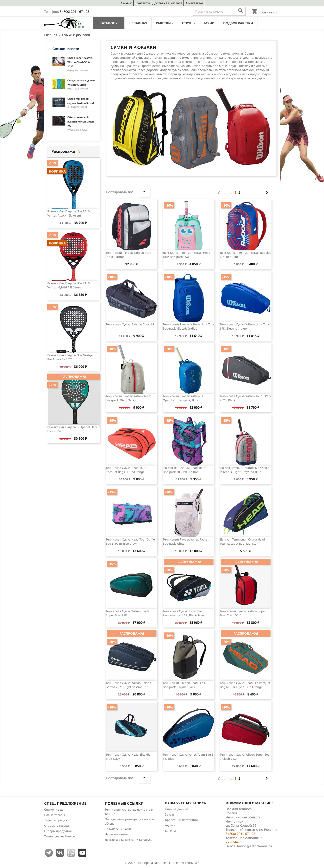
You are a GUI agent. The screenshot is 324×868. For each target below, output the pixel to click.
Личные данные (177, 809)
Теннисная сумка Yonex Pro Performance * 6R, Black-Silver (184, 613)
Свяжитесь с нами (118, 829)
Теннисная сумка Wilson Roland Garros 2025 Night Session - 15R (129, 685)
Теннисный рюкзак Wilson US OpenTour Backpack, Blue (184, 398)
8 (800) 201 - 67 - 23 (74, 12)
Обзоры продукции (58, 831)
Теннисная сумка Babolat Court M (130, 324)
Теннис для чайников (60, 836)
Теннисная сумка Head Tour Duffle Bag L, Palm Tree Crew (130, 541)
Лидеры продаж (56, 820)
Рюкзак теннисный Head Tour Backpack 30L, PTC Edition (184, 470)
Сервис (127, 3)
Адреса (170, 825)
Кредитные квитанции (181, 820)
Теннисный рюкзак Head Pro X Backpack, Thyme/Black (184, 685)
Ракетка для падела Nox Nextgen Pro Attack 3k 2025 (71, 357)
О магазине (194, 3)
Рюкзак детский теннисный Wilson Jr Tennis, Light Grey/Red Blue (245, 470)
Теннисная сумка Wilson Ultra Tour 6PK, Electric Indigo (245, 326)
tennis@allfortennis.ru (254, 846)
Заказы (170, 814)
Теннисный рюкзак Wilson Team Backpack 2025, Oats (128, 398)
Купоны (170, 830)
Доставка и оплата (167, 3)
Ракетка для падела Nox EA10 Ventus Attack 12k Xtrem (68, 213)
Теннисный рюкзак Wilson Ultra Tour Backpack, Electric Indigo (189, 326)
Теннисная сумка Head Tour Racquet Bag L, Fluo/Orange (126, 470)
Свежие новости (66, 49)
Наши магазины (116, 834)
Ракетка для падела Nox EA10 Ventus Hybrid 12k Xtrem (68, 285)
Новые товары (55, 815)
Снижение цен (55, 809)
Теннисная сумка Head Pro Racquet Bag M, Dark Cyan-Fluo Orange (245, 685)
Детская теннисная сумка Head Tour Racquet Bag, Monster (242, 541)
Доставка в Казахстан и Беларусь (129, 840)
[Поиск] (219, 11)
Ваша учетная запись (185, 803)
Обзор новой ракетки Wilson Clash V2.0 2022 (80, 62)
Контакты (142, 3)
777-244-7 (233, 842)
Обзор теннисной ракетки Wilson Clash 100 (81, 121)
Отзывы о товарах (57, 826)
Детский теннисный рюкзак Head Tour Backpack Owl (187, 255)
